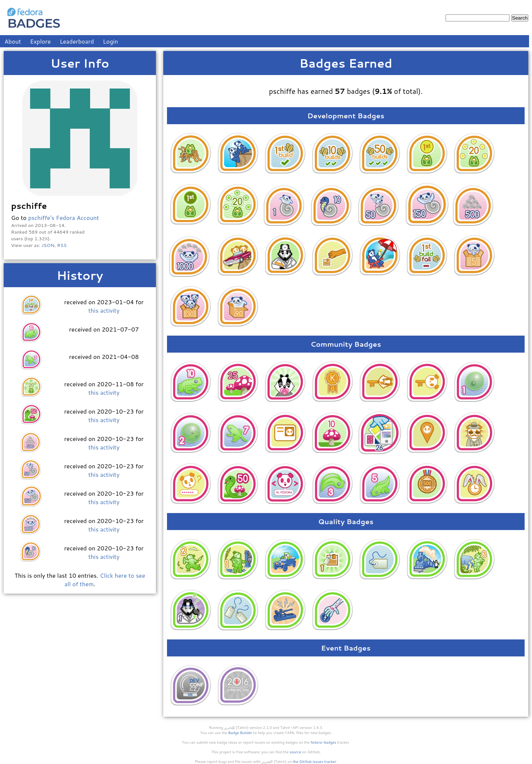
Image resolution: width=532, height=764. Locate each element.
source (295, 752)
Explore (40, 41)
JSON (48, 245)
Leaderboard (77, 41)
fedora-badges (323, 742)
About (13, 41)
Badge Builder (240, 733)
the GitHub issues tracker (314, 761)
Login (111, 41)
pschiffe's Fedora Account (64, 218)
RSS (62, 245)
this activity (104, 310)
